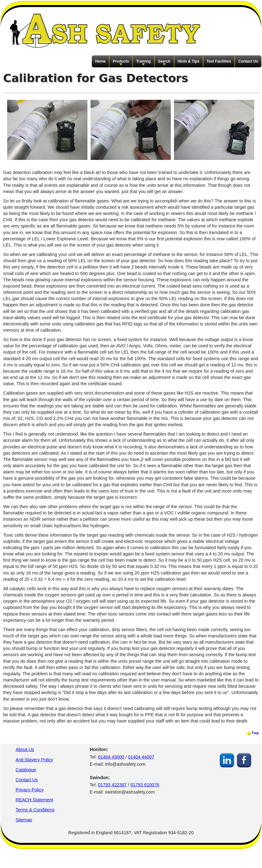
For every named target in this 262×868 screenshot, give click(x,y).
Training (143, 63)
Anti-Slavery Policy (34, 760)
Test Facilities (219, 61)
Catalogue (26, 770)
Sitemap (24, 820)
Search (164, 63)
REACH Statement (34, 800)
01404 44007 (141, 757)
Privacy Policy (30, 790)
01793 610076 (145, 785)
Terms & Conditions (35, 810)
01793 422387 (112, 785)
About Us (25, 749)
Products (121, 63)
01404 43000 (111, 757)
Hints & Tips (189, 61)
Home (100, 61)
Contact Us (248, 61)
